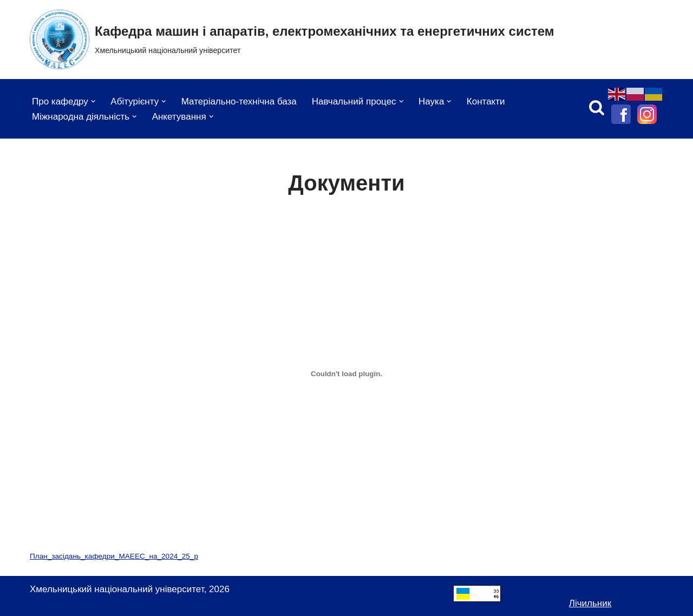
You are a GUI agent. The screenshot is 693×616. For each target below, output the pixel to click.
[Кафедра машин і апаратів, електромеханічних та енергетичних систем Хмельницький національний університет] (292, 40)
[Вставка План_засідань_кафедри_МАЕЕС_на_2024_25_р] (346, 373)
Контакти (486, 101)
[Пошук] (597, 107)
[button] (93, 101)
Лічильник (590, 603)
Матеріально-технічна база (239, 101)
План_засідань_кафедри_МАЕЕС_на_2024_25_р (114, 556)
